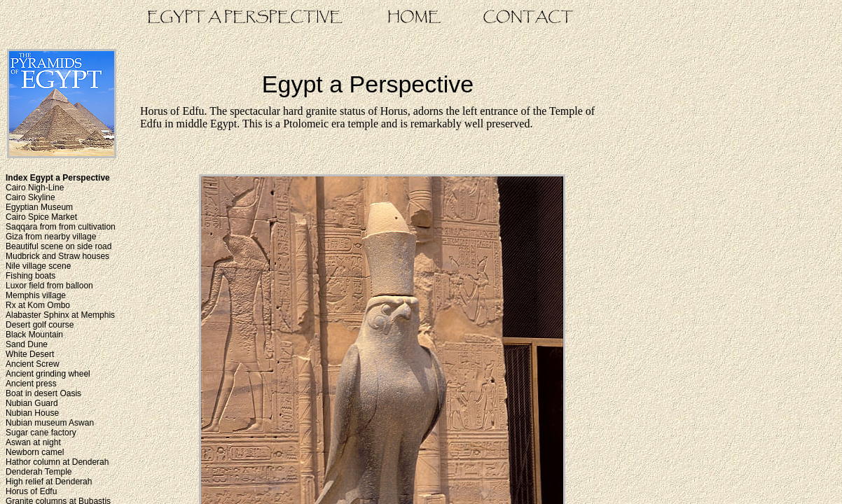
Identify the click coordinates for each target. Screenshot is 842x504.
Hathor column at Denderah (57, 462)
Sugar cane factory (41, 433)
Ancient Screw (33, 364)
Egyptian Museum (39, 207)
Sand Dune (27, 344)
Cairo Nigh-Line (35, 188)
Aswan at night (33, 442)
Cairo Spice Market (41, 217)
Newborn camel (35, 452)
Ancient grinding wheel (48, 374)
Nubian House (32, 413)
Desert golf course (40, 325)
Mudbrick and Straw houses (57, 256)
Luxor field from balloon (49, 286)
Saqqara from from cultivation (61, 227)
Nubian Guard (32, 403)
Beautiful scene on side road (58, 246)
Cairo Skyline (30, 197)
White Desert (30, 354)
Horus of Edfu (31, 491)
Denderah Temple (39, 472)
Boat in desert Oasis (43, 393)
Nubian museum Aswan (50, 423)
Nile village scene (38, 266)
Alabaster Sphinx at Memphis (60, 315)
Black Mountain (34, 335)
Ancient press (31, 384)
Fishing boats (30, 276)
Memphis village (36, 295)
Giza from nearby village (51, 237)
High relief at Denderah (49, 482)
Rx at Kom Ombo (38, 305)
